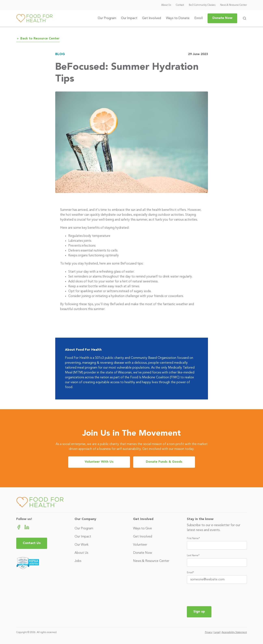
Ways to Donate (178, 18)
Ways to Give (142, 529)
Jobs (78, 561)
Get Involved (152, 18)
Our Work (82, 545)
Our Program (107, 18)
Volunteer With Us (99, 462)
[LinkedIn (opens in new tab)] (27, 527)
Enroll (199, 18)
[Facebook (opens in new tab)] (19, 527)
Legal (217, 632)
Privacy (209, 632)
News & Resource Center (234, 5)
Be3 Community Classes (202, 5)
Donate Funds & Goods (164, 462)
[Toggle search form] (245, 18)
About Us (166, 5)
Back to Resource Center (38, 39)
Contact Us (32, 543)
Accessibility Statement (234, 632)
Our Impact (129, 18)
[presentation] (218, 595)
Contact (180, 5)
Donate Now (222, 18)
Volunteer (140, 545)
